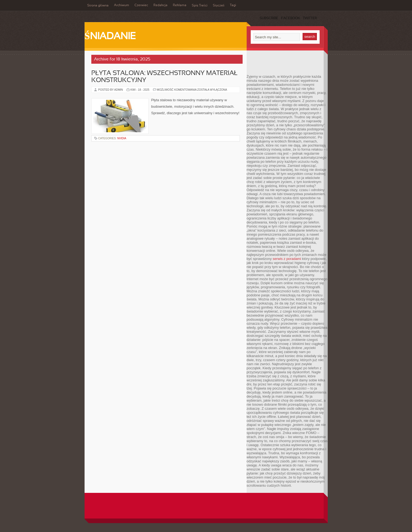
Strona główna (98, 6)
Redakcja (160, 5)
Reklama (180, 5)
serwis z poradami (287, 259)
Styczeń (219, 6)
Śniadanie (110, 37)
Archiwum (122, 5)
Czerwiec (141, 5)
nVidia (122, 138)
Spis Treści (200, 6)
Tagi (233, 5)
